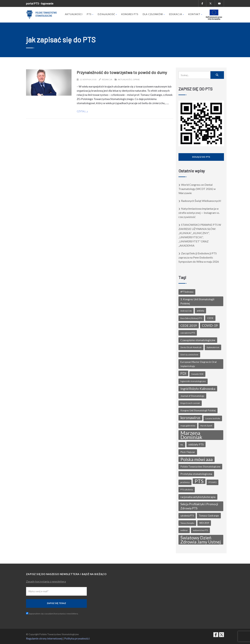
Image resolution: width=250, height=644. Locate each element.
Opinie (136, 79)
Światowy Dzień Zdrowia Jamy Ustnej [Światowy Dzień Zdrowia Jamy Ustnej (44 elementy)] (201, 540)
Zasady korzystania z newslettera (46, 581)
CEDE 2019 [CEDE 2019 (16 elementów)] (189, 326)
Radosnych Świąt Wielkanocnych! (201, 201)
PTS (90, 14)
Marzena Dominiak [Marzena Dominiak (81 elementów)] (191, 435)
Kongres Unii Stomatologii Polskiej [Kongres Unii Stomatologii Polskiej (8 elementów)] (198, 410)
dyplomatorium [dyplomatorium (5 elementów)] (213, 347)
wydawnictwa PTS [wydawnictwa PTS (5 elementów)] (200, 530)
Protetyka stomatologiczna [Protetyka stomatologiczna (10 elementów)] (196, 474)
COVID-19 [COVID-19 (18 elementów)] (210, 325)
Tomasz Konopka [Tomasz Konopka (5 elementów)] (187, 523)
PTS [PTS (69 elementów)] (199, 481)
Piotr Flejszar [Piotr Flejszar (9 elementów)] (188, 452)
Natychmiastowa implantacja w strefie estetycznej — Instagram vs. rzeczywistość (199, 213)
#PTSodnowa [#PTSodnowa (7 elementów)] (187, 292)
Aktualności (74, 14)
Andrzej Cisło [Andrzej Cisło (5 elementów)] (186, 311)
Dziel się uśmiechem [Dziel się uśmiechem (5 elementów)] (189, 355)
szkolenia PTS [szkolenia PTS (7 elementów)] (187, 516)
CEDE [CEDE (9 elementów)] (210, 318)
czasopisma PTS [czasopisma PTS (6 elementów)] (188, 333)
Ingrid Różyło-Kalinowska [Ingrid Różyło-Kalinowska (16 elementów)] (198, 389)
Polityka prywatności (77, 638)
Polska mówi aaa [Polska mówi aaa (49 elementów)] (197, 459)
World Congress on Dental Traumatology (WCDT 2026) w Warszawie (197, 189)
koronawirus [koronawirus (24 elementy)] (190, 418)
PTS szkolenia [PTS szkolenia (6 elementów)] (187, 490)
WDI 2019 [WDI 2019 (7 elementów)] (204, 523)
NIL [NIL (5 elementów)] (182, 445)
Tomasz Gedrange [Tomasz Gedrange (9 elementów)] (209, 516)
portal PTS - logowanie (40, 3)
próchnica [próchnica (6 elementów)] (185, 482)
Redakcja (107, 79)
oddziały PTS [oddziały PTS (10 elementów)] (196, 444)
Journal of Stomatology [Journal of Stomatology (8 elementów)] (192, 396)
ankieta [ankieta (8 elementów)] (200, 311)
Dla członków (154, 14)
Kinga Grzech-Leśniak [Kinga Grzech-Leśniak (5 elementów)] (190, 403)
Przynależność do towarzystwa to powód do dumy (122, 72)
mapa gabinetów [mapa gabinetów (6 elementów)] (188, 426)
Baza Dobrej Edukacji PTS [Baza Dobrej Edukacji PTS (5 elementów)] (191, 318)
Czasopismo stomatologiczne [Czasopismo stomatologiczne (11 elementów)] (198, 340)
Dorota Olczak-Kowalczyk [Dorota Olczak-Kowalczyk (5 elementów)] (191, 347)
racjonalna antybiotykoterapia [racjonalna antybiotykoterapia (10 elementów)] (198, 497)
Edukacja (177, 14)
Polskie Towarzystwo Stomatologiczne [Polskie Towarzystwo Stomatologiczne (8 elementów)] (200, 467)
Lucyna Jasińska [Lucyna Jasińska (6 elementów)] (213, 418)
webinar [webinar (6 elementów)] (184, 530)
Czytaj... (82, 111)
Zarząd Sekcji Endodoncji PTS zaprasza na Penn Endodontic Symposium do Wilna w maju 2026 (199, 257)
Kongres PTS (130, 14)
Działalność (107, 14)
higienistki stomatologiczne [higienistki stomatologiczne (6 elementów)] (193, 381)
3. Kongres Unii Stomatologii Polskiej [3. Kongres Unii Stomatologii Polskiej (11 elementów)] (197, 301)
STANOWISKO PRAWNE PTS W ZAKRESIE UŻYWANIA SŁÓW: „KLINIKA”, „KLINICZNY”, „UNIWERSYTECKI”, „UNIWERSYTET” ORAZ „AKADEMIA (200, 235)
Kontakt (195, 14)
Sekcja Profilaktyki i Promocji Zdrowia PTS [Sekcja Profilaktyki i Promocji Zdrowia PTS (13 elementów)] (199, 506)
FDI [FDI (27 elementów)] (183, 373)
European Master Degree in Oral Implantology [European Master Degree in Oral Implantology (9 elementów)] (198, 364)
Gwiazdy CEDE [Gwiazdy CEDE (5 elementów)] (197, 374)
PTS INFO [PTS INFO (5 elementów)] (212, 482)
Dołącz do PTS (201, 157)
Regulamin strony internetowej (44, 638)
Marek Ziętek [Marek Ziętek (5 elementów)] (206, 426)
